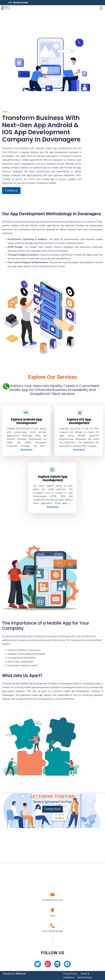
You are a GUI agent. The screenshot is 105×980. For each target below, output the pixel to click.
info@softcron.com (53, 900)
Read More (27, 450)
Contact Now (53, 809)
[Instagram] (48, 965)
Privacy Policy (70, 974)
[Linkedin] (57, 965)
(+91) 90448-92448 (52, 931)
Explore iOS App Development (79, 421)
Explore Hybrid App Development (53, 478)
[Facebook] (67, 965)
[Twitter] (38, 965)
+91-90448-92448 (18, 3)
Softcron (21, 974)
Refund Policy (85, 977)
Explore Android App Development (27, 421)
